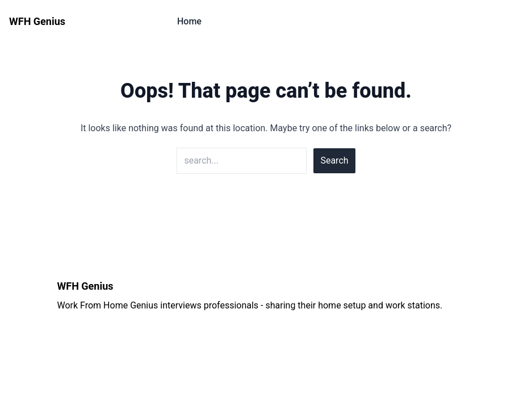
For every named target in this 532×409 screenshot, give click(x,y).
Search (334, 160)
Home (189, 21)
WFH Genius (37, 21)
